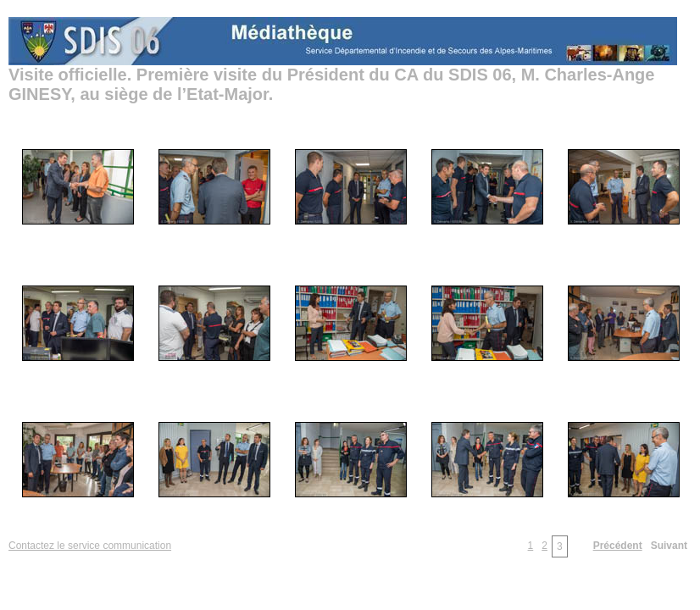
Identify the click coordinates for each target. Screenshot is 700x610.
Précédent (618, 546)
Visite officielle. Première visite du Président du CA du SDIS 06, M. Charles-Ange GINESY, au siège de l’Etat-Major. (331, 84)
